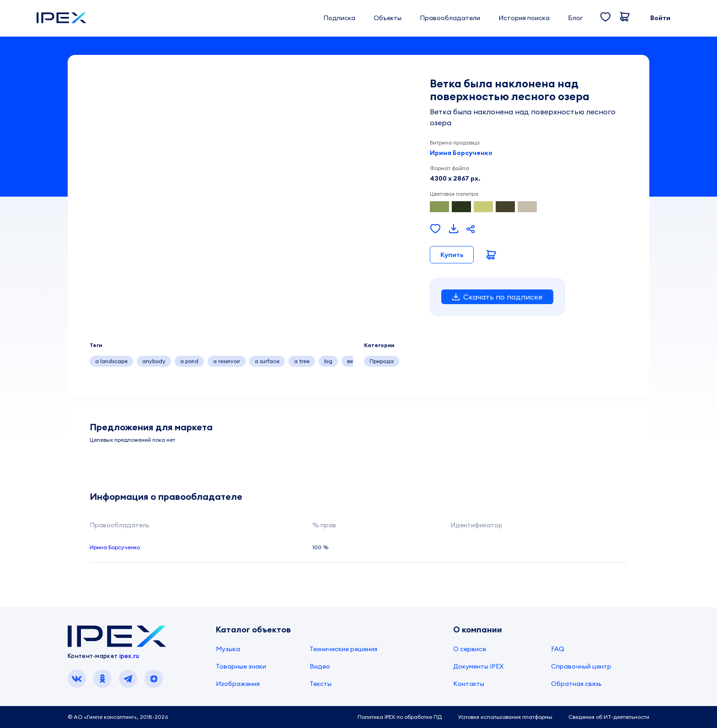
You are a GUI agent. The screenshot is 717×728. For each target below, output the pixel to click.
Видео (320, 666)
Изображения (238, 684)
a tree (302, 361)
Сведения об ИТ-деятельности (609, 717)
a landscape (111, 361)
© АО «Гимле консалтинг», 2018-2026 (118, 717)
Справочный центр (581, 666)
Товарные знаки (241, 666)
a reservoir (227, 361)
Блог (575, 18)
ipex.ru (129, 656)
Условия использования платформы (505, 717)
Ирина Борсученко (461, 153)
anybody (154, 361)
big (328, 361)
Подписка (339, 18)
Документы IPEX (478, 666)
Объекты (388, 18)
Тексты (321, 684)
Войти (660, 18)
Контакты (469, 684)
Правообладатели (450, 18)
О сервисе (470, 649)
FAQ (558, 649)
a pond (189, 361)
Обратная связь (576, 684)
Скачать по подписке (497, 297)
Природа (382, 361)
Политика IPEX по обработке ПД (400, 717)
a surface (267, 361)
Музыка (228, 649)
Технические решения (343, 649)
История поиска (524, 18)
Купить (452, 255)
